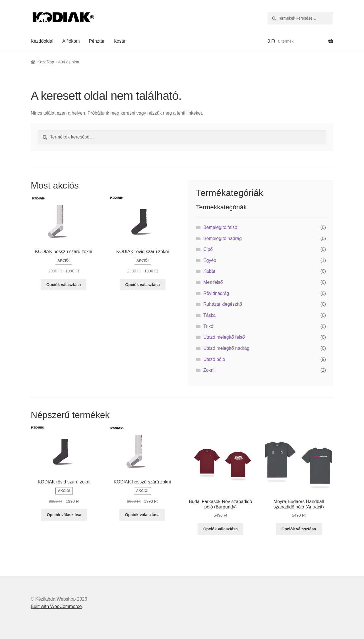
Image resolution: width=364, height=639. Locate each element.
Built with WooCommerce (56, 606)
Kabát (209, 271)
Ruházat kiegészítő (223, 304)
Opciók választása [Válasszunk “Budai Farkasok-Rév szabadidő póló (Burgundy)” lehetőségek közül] (221, 529)
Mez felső (213, 282)
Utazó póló (214, 359)
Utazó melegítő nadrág (226, 348)
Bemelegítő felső (220, 227)
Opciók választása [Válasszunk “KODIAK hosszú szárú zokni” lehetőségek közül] (64, 285)
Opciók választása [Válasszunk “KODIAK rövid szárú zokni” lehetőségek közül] (142, 285)
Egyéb (210, 260)
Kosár (120, 41)
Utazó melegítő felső (224, 337)
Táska (210, 315)
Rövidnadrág (216, 293)
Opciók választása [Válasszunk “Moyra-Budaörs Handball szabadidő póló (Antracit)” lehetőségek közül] (299, 529)
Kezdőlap (46, 62)
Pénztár (97, 41)
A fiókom (71, 41)
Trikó (208, 326)
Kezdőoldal (42, 41)
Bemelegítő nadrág (223, 238)
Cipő (208, 249)
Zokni (209, 370)
